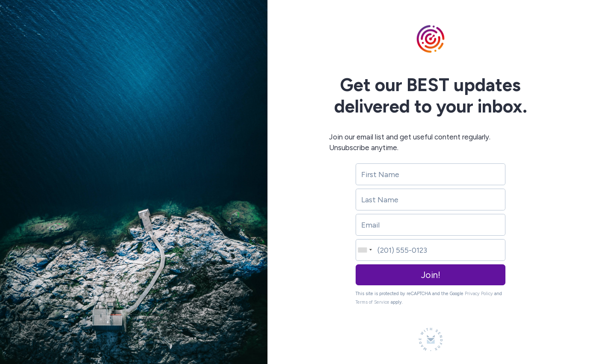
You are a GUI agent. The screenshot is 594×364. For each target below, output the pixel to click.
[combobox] (364, 250)
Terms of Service (373, 302)
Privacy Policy (479, 294)
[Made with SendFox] (431, 339)
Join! (431, 275)
